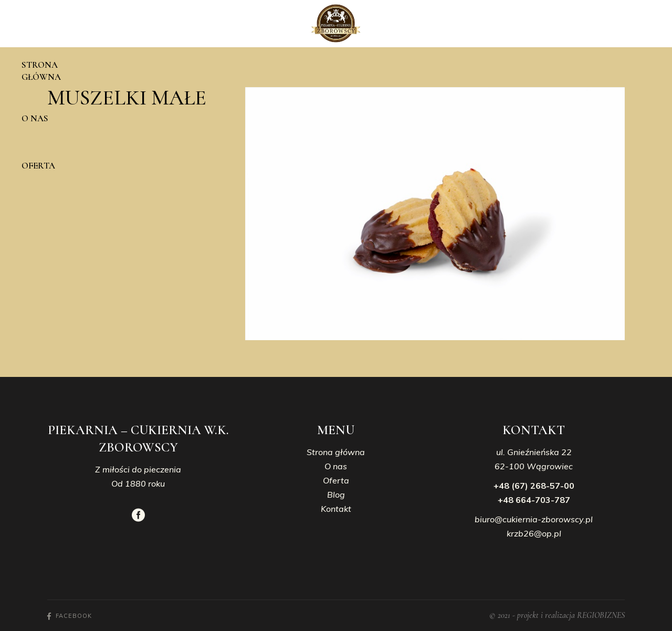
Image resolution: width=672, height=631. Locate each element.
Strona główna (336, 452)
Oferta (336, 480)
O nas (336, 466)
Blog (336, 495)
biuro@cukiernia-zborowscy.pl (534, 519)
